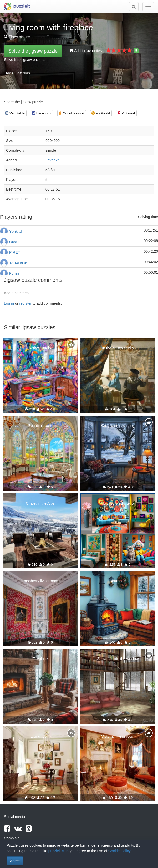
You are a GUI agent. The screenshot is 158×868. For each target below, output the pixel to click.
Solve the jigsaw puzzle (33, 51)
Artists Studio (40, 348)
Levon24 (53, 160)
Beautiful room (40, 426)
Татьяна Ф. (19, 263)
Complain (12, 838)
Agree (15, 861)
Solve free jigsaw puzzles (25, 60)
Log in (9, 303)
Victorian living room (118, 736)
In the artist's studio (118, 348)
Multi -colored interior (118, 503)
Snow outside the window (118, 659)
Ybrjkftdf (16, 231)
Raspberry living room (40, 581)
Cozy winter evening (118, 426)
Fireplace (40, 659)
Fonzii (14, 273)
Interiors (23, 73)
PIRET (15, 252)
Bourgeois (118, 581)
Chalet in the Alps (40, 503)
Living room (40, 736)
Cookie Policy (119, 851)
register (25, 303)
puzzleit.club (58, 851)
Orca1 (14, 242)
